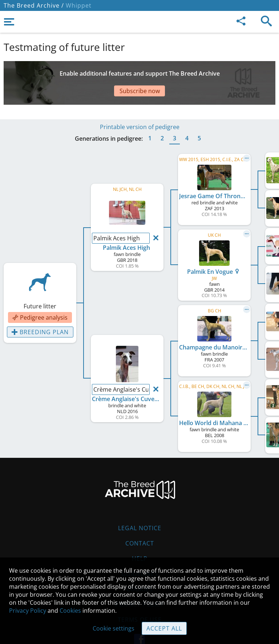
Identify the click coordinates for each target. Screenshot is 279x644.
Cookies (70, 611)
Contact (140, 543)
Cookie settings (114, 628)
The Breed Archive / (34, 5)
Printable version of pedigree (140, 127)
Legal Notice (140, 528)
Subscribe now (140, 91)
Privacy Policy (28, 611)
